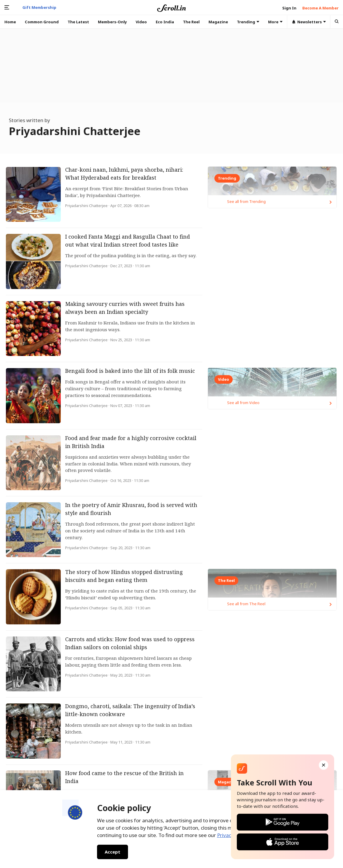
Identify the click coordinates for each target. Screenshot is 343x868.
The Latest (78, 22)
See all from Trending (282, 356)
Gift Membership (39, 7)
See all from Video (282, 558)
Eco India (165, 22)
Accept (113, 852)
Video (141, 22)
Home (10, 22)
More (275, 22)
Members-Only (112, 22)
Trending (248, 22)
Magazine (218, 22)
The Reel (191, 22)
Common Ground (42, 22)
